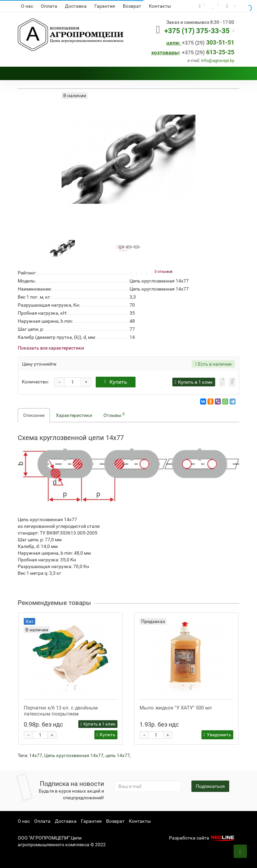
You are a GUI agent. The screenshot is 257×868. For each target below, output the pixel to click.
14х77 (36, 755)
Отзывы (114, 415)
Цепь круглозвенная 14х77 (74, 755)
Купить (115, 382)
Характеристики (74, 415)
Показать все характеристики (51, 348)
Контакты (160, 6)
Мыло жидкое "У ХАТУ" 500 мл (176, 708)
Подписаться (210, 786)
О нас (27, 6)
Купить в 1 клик (98, 724)
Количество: (35, 382)
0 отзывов (163, 272)
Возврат (132, 6)
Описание (34, 415)
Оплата (49, 6)
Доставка (76, 6)
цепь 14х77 (118, 755)
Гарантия (105, 6)
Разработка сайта (202, 838)
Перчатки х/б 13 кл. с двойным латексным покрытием (61, 711)
